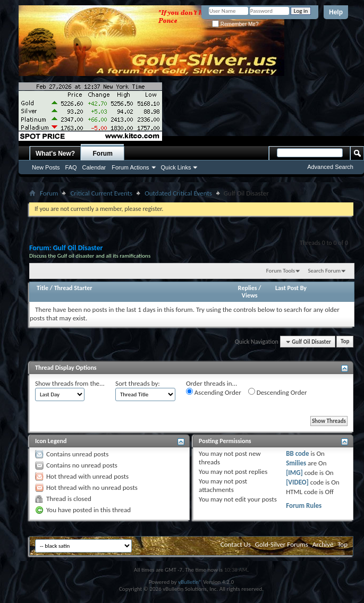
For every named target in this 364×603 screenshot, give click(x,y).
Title (43, 288)
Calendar (94, 167)
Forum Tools (281, 271)
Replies (248, 288)
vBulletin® (190, 582)
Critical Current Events (101, 193)
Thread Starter (73, 288)
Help (336, 12)
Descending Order (278, 392)
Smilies (296, 463)
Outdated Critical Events (178, 193)
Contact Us (236, 544)
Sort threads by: (138, 383)
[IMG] (294, 473)
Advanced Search (330, 167)
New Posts (46, 167)
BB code (297, 453)
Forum (103, 154)
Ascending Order (214, 392)
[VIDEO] (297, 482)
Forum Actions (130, 167)
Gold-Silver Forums (282, 544)
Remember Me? (235, 24)
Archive (323, 544)
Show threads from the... (70, 383)
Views (250, 295)
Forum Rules (304, 506)
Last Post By (291, 288)
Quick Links (176, 167)
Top (345, 342)
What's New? (55, 154)
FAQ (71, 167)
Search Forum (325, 271)
